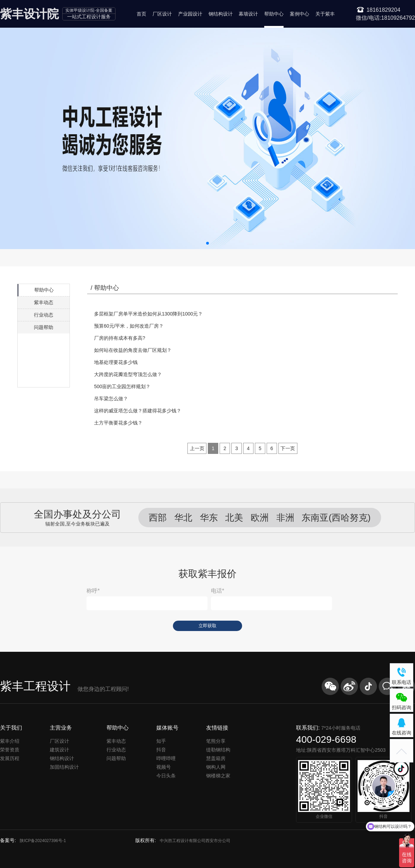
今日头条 (166, 776)
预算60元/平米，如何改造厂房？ (129, 326)
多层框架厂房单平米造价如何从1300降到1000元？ (148, 314)
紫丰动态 (44, 302)
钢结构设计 (221, 14)
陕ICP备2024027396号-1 (43, 841)
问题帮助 (44, 327)
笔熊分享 (216, 741)
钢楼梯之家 (218, 776)
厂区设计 (162, 14)
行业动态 (44, 315)
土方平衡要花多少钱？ (118, 423)
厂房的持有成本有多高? (120, 338)
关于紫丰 (325, 14)
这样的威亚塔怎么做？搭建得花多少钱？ (138, 411)
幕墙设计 (248, 14)
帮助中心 (274, 14)
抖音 (161, 750)
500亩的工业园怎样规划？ (122, 386)
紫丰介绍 (10, 741)
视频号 (164, 767)
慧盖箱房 (216, 758)
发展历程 (10, 758)
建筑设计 (59, 750)
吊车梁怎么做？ (111, 399)
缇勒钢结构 (218, 750)
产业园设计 (190, 14)
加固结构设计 (64, 767)
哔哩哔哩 (166, 758)
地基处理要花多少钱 (116, 362)
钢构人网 (216, 767)
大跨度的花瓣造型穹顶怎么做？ (128, 374)
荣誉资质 (10, 750)
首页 (141, 14)
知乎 (161, 741)
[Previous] (197, 448)
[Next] (288, 448)
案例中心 (299, 14)
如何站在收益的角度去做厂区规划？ (133, 350)
